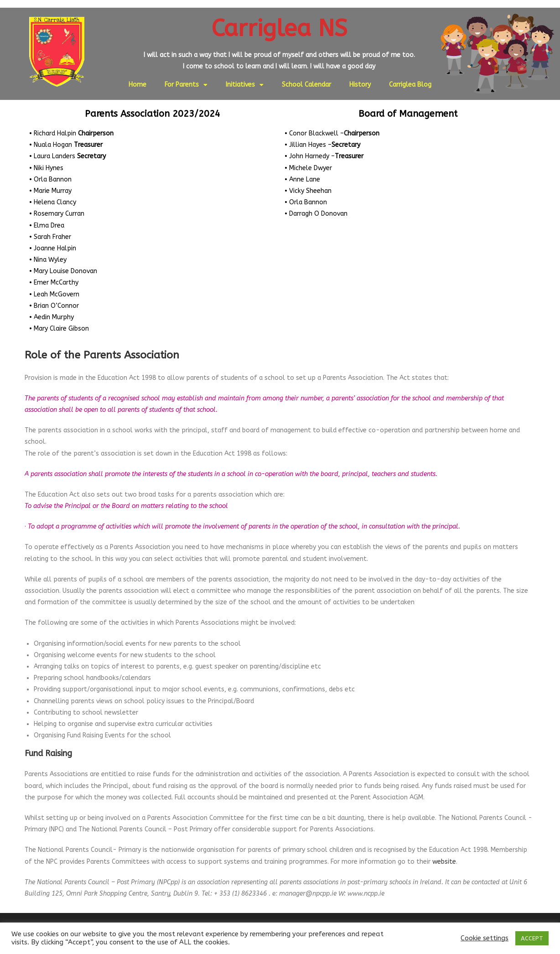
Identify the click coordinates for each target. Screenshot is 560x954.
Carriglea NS (279, 28)
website (444, 862)
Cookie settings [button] (485, 938)
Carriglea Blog (410, 85)
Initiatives (245, 85)
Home (137, 85)
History (360, 85)
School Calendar (306, 85)
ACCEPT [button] (532, 938)
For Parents (186, 85)
